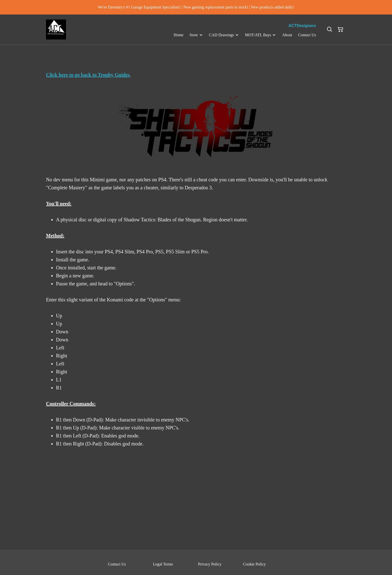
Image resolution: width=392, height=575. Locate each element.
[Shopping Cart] (340, 30)
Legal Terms (163, 564)
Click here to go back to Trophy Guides (88, 75)
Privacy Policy (210, 564)
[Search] (329, 30)
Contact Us (117, 564)
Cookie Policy (254, 564)
